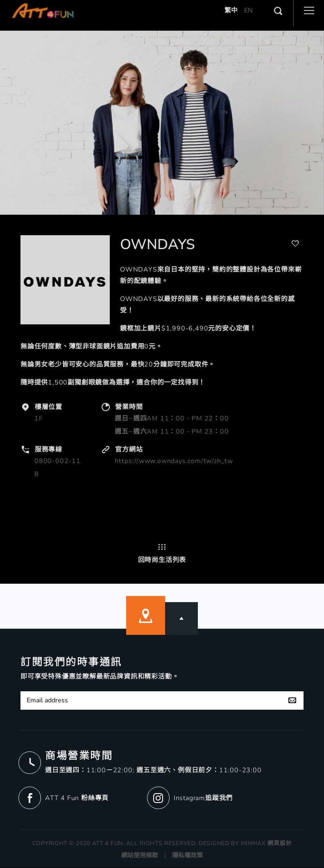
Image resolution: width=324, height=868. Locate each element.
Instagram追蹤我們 (203, 798)
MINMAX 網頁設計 (266, 844)
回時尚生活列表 (162, 553)
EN (248, 4)
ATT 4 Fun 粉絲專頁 (77, 798)
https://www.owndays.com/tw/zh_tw (174, 461)
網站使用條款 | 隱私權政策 (162, 856)
